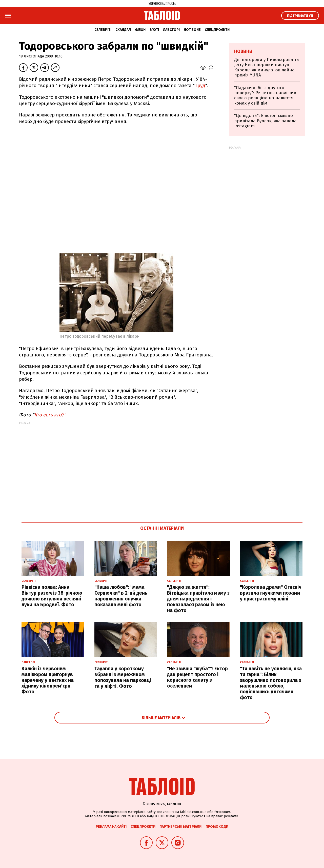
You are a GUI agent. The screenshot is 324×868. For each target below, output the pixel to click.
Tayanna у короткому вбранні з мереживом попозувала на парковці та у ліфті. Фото (123, 677)
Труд (200, 85)
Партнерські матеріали (180, 827)
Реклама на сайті (111, 827)
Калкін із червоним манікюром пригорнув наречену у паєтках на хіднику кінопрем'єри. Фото (48, 680)
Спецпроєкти (217, 30)
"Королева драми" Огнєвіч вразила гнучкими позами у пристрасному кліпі (271, 593)
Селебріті (103, 30)
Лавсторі (171, 30)
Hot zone (192, 30)
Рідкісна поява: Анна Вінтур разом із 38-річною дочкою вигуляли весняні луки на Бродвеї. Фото (52, 596)
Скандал (123, 30)
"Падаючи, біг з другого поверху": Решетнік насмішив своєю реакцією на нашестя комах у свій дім (265, 95)
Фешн (140, 30)
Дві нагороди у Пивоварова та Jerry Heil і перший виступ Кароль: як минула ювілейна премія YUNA (267, 67)
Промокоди (217, 827)
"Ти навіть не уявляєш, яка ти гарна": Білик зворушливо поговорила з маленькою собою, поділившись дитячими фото (271, 683)
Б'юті (154, 30)
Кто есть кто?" (50, 415)
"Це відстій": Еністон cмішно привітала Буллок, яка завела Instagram (265, 121)
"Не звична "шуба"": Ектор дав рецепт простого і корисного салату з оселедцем (197, 677)
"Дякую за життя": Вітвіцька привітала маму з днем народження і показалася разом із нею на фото (198, 599)
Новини (243, 51)
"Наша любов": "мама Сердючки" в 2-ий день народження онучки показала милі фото (121, 596)
